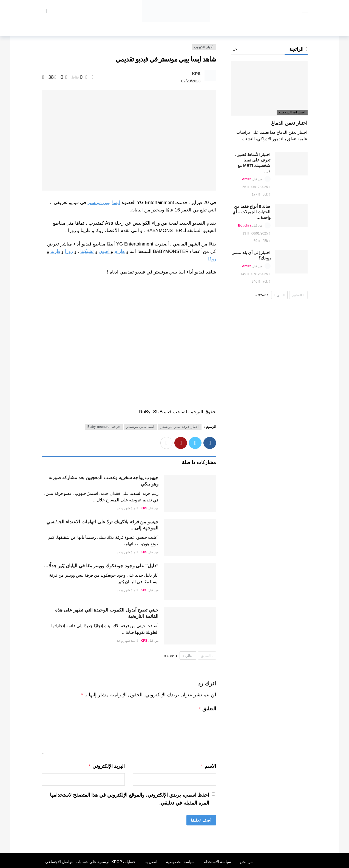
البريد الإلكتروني (107, 765)
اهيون (104, 251)
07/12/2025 (261, 274)
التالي (188, 656)
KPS (196, 73)
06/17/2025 (261, 187)
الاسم (208, 765)
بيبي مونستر (99, 203)
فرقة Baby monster (104, 427)
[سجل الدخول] (46, 11)
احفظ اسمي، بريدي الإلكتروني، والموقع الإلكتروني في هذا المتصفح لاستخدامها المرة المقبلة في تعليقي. (130, 797)
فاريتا (55, 251)
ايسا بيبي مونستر (140, 427)
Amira (247, 179)
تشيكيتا (87, 251)
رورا (69, 251)
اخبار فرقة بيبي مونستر (180, 427)
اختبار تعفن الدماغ (289, 123)
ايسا (116, 203)
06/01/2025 (261, 233)
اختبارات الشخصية (292, 112)
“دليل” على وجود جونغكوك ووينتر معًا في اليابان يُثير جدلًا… (101, 566)
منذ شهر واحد (127, 508)
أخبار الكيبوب (204, 47)
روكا (212, 259)
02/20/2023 (191, 81)
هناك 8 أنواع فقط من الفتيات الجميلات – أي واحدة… (252, 212)
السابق (207, 656)
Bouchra (245, 225)
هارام (120, 251)
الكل (236, 49)
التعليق (207, 708)
